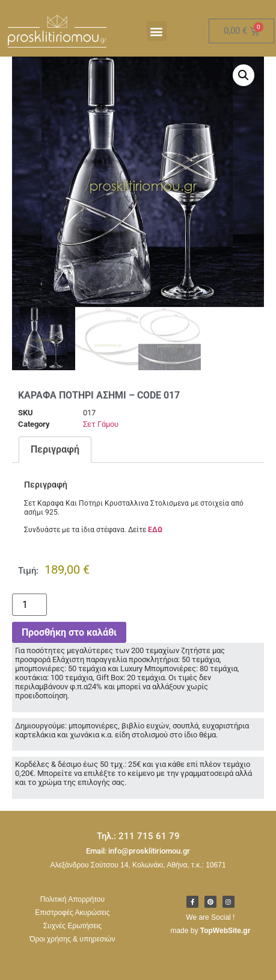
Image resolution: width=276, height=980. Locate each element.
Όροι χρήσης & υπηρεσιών (72, 947)
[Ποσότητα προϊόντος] (29, 612)
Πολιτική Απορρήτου (72, 907)
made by (210, 938)
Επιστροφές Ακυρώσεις (72, 920)
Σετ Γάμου (101, 432)
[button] (157, 31)
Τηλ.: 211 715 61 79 (138, 844)
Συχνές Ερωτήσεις (72, 934)
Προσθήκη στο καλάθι (69, 640)
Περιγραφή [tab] (55, 457)
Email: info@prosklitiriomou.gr (138, 859)
